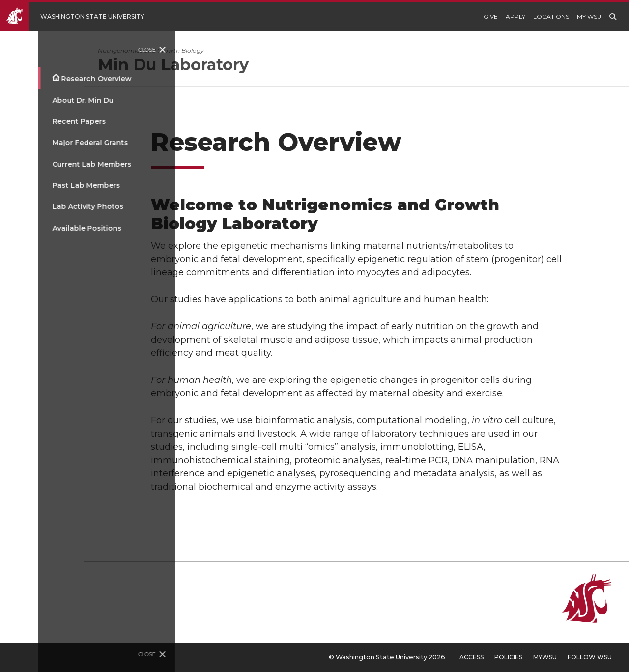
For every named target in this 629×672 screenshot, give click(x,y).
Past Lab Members (48, 185)
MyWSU (545, 657)
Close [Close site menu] (109, 50)
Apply (515, 16)
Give (491, 16)
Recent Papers (41, 121)
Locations (551, 16)
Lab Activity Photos (50, 206)
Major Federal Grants (52, 143)
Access (472, 657)
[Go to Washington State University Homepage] (79, 17)
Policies (508, 657)
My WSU (589, 16)
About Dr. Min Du (45, 100)
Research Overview (58, 79)
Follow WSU (590, 657)
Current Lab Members (54, 164)
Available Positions (49, 228)
